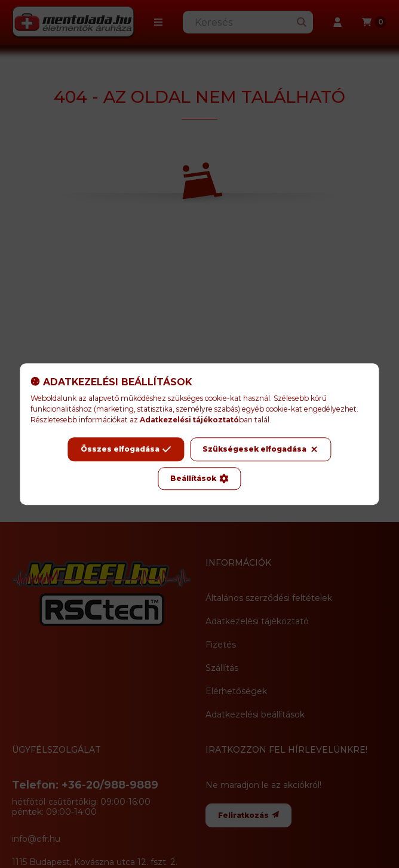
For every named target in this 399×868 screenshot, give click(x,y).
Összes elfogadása (126, 449)
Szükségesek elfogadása (260, 449)
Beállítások (199, 479)
